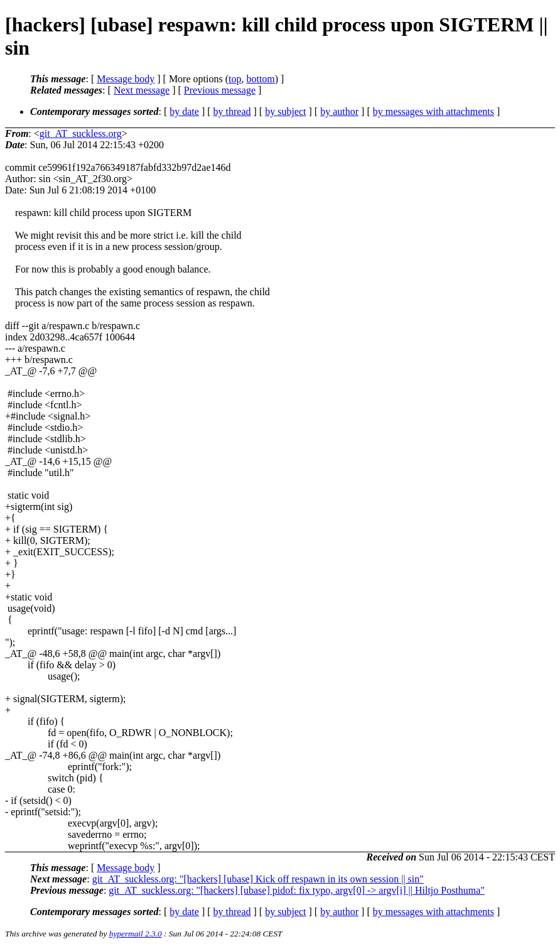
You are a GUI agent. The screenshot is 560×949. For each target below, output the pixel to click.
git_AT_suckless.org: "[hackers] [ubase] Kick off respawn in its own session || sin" (258, 879)
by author (339, 111)
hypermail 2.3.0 (136, 934)
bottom (260, 79)
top (235, 79)
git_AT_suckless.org (81, 133)
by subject (285, 111)
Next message (142, 90)
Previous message (220, 90)
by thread (232, 111)
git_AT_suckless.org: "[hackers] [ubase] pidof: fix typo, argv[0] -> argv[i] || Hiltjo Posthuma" (297, 890)
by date (184, 111)
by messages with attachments (433, 111)
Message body (126, 79)
